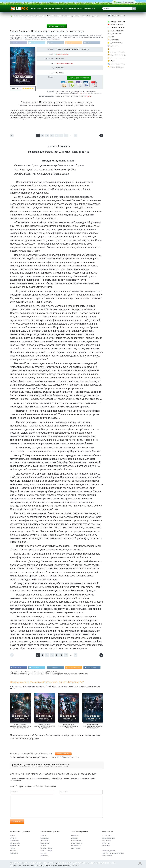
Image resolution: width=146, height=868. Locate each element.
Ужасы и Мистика (47, 850)
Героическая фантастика (64, 63)
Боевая (43, 835)
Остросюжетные (77, 843)
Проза (112, 37)
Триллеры (13, 850)
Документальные (116, 34)
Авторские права (57, 26)
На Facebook (18, 43)
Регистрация (130, 2)
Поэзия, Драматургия (117, 67)
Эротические (76, 848)
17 (76, 135)
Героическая (45, 838)
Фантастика (88, 8)
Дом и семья (115, 46)
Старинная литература (118, 58)
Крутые (13, 848)
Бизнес (113, 49)
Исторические (15, 843)
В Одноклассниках (76, 43)
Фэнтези (44, 853)
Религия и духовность (117, 52)
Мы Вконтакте (93, 43)
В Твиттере (36, 43)
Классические (15, 845)
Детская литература (117, 43)
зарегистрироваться (34, 766)
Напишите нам (82, 93)
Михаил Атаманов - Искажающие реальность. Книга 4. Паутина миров (45, 726)
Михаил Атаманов (62, 54)
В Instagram (55, 43)
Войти (119, 2)
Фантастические (77, 840)
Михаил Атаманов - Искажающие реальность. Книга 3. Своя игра (69, 726)
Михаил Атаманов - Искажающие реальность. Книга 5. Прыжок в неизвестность (21, 726)
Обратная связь (107, 855)
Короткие (74, 838)
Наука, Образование (117, 31)
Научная (44, 845)
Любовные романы (72, 8)
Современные (76, 845)
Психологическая (47, 848)
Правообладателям (109, 850)
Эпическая (44, 855)
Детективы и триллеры (52, 8)
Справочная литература (118, 55)
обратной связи (73, 865)
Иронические (15, 840)
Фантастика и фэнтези (118, 22)
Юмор (112, 61)
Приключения (115, 40)
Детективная (45, 840)
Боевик (12, 835)
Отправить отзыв (17, 822)
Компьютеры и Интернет (118, 64)
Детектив (13, 838)
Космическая (45, 843)
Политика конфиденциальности (113, 853)
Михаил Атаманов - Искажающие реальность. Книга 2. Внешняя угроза (93, 726)
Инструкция (88, 96)
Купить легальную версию (79, 78)
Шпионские (14, 853)
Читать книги (36, 8)
